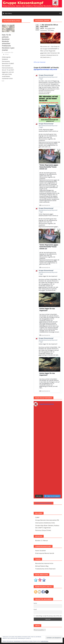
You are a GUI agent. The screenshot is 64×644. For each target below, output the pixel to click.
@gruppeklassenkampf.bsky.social (45, 69)
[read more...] (47, 57)
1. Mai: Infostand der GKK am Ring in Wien (49, 26)
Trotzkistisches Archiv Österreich (45, 569)
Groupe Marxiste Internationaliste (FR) (47, 520)
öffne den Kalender (40, 62)
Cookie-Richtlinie (44, 641)
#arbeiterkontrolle (44, 94)
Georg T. (7, 54)
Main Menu (8, 13)
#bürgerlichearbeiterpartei (46, 90)
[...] (3, 81)
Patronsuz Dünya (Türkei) (43, 530)
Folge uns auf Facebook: (44, 503)
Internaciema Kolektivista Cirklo (45, 523)
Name (35, 603)
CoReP (37, 517)
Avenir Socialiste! (40, 551)
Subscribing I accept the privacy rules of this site (48, 616)
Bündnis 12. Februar (42, 541)
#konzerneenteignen (45, 92)
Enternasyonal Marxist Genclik (45, 553)
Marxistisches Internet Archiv (44, 563)
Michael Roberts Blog (42, 566)
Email (35, 609)
